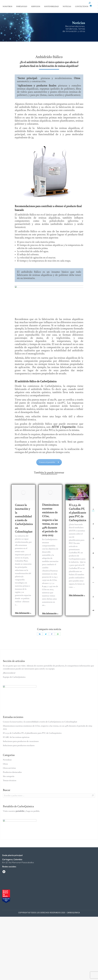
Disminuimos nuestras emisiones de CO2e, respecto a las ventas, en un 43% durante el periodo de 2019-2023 (50, 520)
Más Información (23, 613)
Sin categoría (9, 776)
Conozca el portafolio (49, 457)
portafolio (20, 811)
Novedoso (7, 760)
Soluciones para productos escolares (19, 745)
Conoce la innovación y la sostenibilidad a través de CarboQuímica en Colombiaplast (24, 518)
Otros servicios (9, 768)
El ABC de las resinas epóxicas (16, 737)
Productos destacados (12, 772)
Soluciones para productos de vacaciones (21, 741)
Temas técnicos (10, 780)
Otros (5, 764)
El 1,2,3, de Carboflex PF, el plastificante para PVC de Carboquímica (77, 513)
